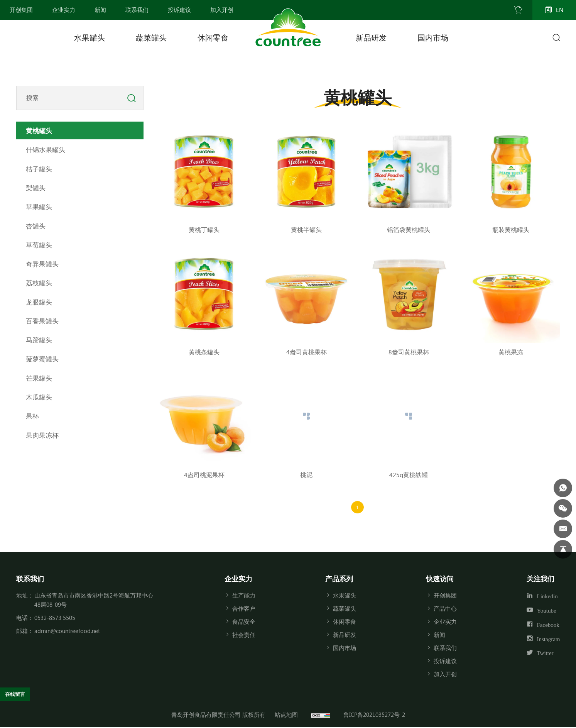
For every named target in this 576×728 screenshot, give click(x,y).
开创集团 (445, 596)
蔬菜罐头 (151, 37)
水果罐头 (90, 37)
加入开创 (445, 675)
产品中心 (445, 609)
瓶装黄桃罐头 (511, 229)
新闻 (439, 636)
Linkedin (547, 597)
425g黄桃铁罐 (409, 475)
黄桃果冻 (511, 352)
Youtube (547, 612)
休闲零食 (213, 37)
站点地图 (286, 716)
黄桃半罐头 (306, 229)
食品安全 (244, 623)
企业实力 (445, 623)
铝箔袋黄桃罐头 (409, 229)
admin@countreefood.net (67, 632)
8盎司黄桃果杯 (409, 352)
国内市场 (433, 37)
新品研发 (371, 37)
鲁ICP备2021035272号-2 (374, 716)
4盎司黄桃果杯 (307, 352)
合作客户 (244, 609)
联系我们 (445, 649)
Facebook (548, 626)
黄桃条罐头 (204, 352)
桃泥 (306, 475)
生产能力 (244, 596)
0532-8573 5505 (55, 619)
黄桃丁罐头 (204, 229)
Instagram (549, 640)
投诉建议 (445, 662)
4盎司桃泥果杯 (204, 475)
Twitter (545, 654)
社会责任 (244, 636)
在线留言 (18, 693)
